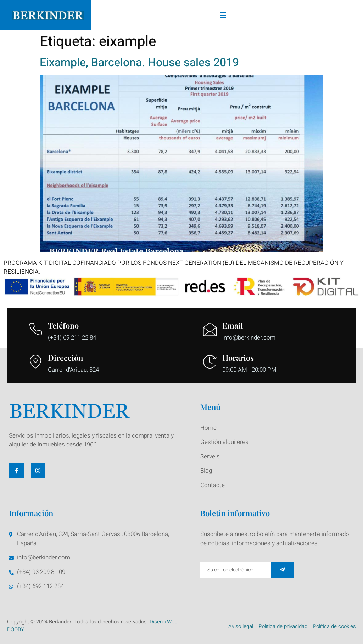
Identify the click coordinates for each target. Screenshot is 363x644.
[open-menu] (223, 15)
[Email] (210, 329)
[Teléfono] (35, 329)
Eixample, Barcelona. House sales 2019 (139, 62)
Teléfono (63, 325)
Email (233, 325)
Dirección (65, 358)
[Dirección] (35, 362)
